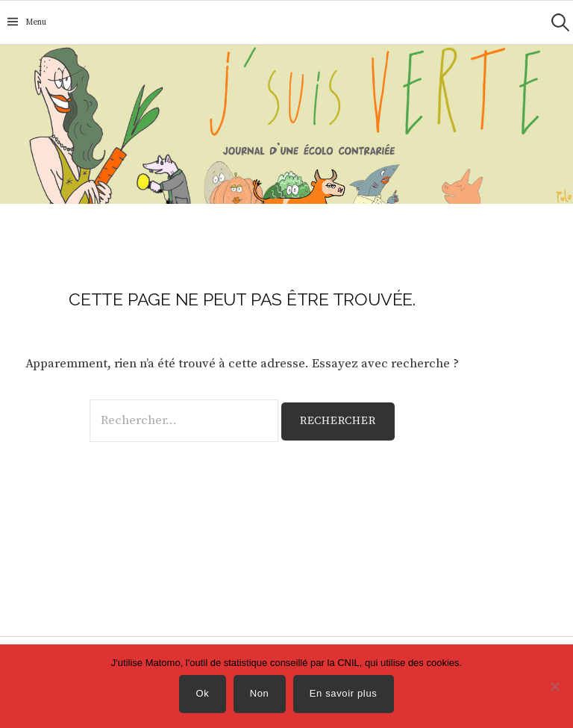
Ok (203, 693)
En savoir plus (344, 693)
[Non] (554, 686)
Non (260, 693)
